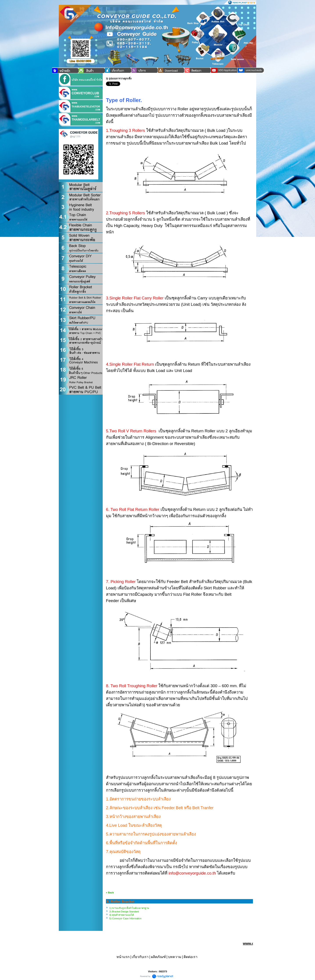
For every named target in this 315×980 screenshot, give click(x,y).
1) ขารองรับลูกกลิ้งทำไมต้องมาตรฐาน (129, 908)
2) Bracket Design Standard (124, 912)
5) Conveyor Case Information (125, 918)
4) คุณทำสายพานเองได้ (122, 915)
